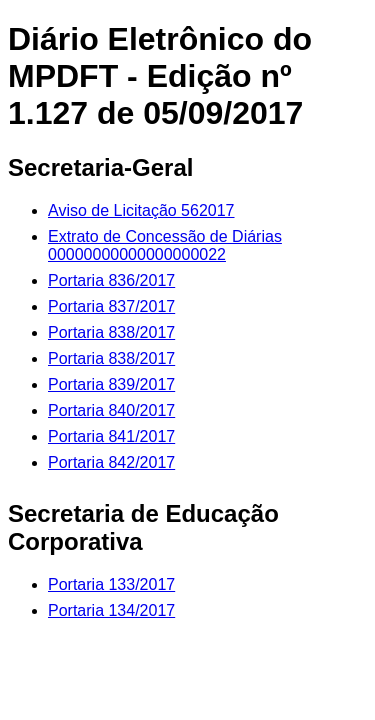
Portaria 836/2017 (111, 280)
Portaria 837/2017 (111, 306)
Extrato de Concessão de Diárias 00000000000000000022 (165, 245)
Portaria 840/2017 (111, 410)
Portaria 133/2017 (111, 584)
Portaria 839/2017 (111, 384)
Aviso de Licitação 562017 (141, 210)
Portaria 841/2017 (111, 436)
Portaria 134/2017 (111, 610)
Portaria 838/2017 (111, 332)
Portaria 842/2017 (111, 462)
